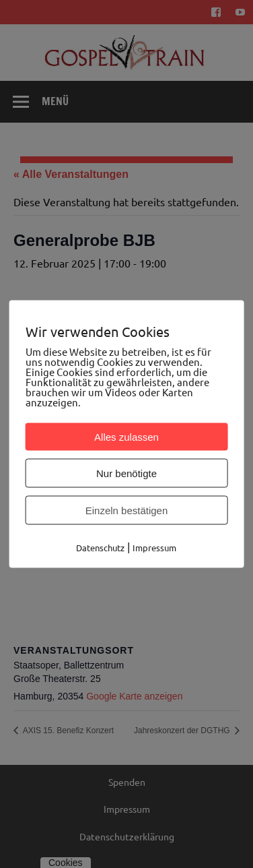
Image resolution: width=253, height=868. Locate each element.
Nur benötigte (126, 473)
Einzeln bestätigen (127, 510)
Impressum (154, 548)
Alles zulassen (126, 437)
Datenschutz (100, 548)
